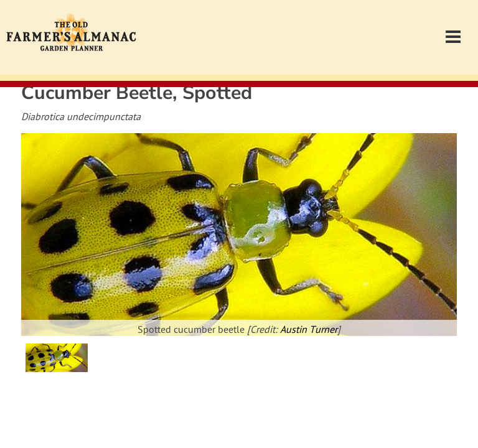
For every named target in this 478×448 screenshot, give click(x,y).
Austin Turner (309, 330)
